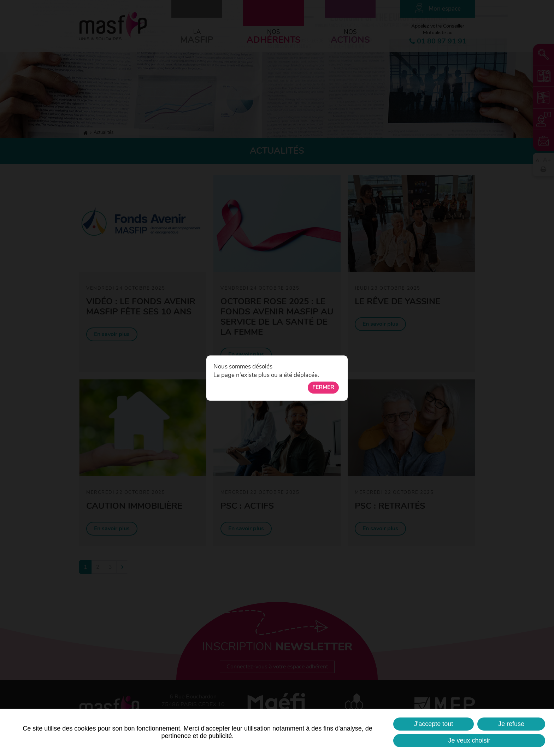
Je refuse (511, 724)
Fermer (323, 388)
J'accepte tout (434, 724)
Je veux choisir (469, 740)
